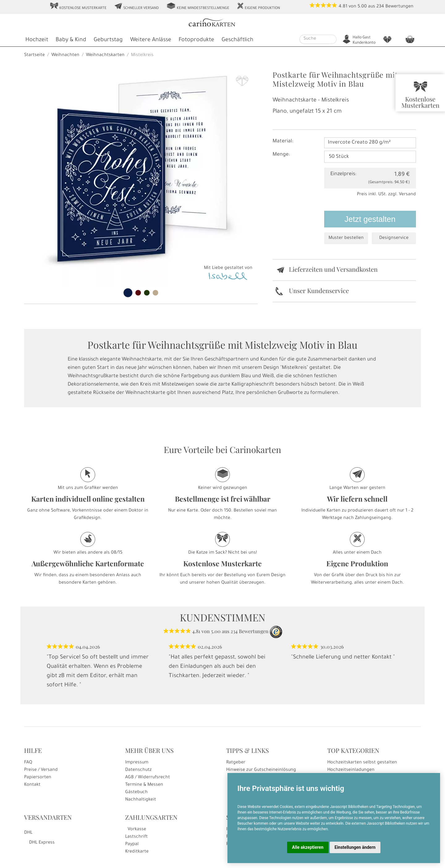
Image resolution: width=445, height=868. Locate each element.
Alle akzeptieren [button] (308, 847)
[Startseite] (222, 23)
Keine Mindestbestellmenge (198, 6)
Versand (407, 195)
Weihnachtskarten (105, 55)
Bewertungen (399, 7)
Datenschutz (138, 770)
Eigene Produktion (258, 6)
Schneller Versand (136, 6)
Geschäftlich (237, 40)
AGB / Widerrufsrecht (148, 778)
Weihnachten (65, 55)
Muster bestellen (346, 238)
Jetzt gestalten (370, 219)
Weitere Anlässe (151, 40)
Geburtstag (108, 40)
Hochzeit (37, 40)
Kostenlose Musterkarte (78, 6)
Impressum (137, 763)
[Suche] (314, 39)
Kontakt (32, 785)
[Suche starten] (333, 39)
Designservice (394, 238)
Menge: (281, 155)
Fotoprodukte (196, 40)
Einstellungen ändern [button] (355, 847)
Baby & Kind (71, 40)
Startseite (34, 55)
